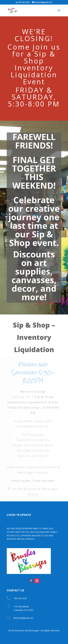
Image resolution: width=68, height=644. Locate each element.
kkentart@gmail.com (23, 618)
